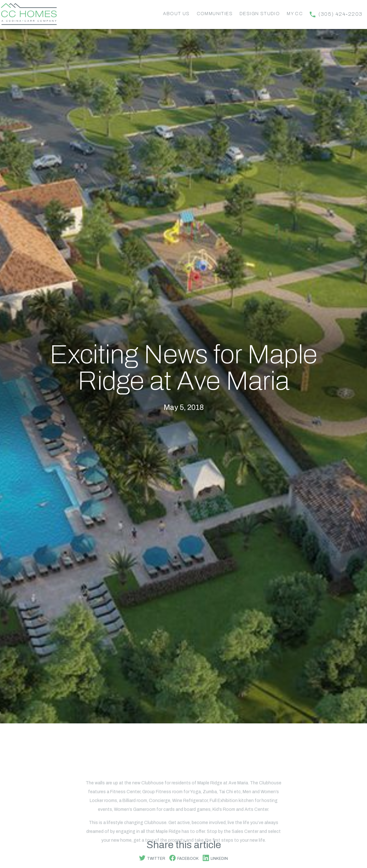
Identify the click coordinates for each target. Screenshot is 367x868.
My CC (295, 14)
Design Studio (260, 14)
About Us (176, 14)
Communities (215, 14)
